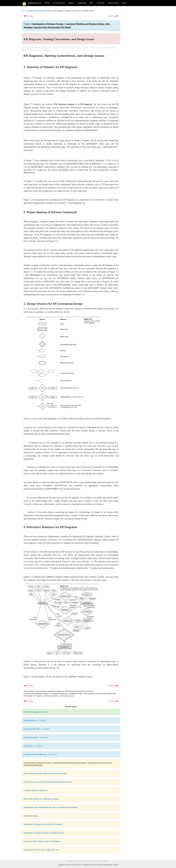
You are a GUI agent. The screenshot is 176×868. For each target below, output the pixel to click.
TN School (101, 3)
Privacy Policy (72, 861)
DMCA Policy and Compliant (99, 861)
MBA (92, 3)
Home (24, 11)
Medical (71, 3)
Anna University (59, 3)
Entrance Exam (113, 3)
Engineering (82, 3)
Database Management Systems (41, 11)
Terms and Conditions (84, 861)
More (124, 3)
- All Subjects (35, 720)
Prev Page (28, 16)
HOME (47, 3)
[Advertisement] (139, 44)
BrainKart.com (35, 3)
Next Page (114, 16)
